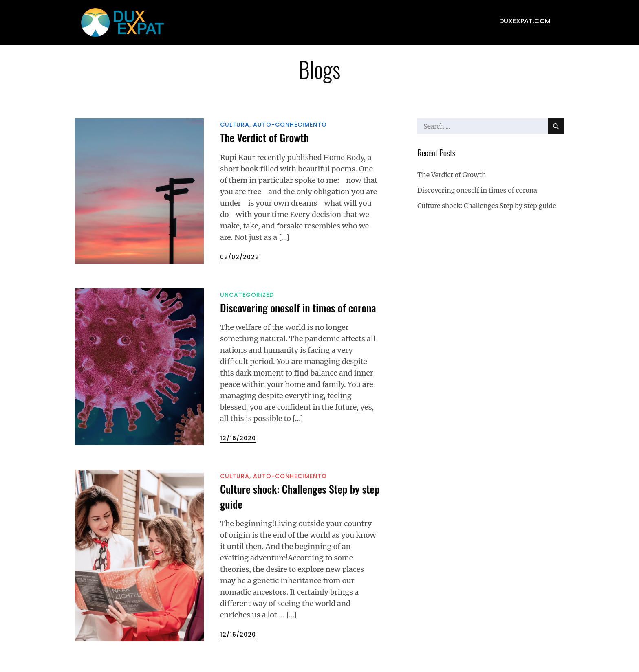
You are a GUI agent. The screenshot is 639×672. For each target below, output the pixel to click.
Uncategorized (247, 295)
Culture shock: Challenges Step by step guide (300, 496)
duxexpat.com (525, 21)
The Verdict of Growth (264, 137)
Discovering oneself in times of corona (298, 308)
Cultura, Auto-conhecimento (273, 125)
